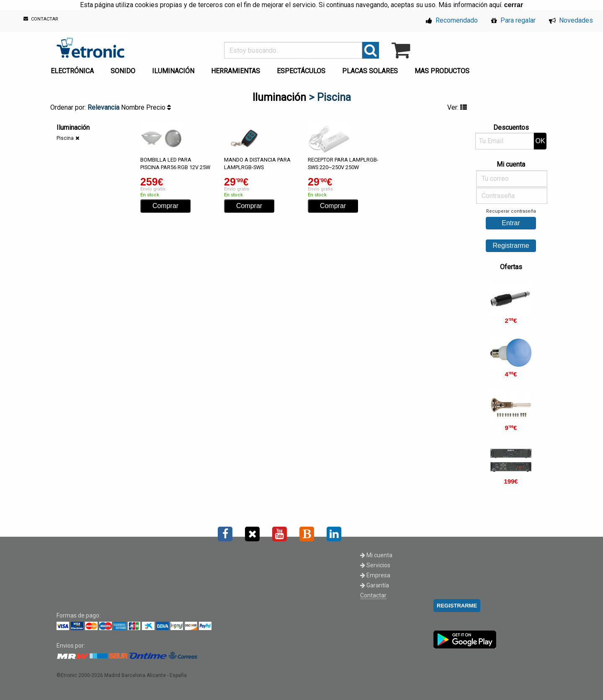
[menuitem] (74, 69)
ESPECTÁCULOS (301, 71)
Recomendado (452, 20)
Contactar (373, 595)
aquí (495, 5)
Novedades (571, 20)
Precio (158, 107)
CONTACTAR (41, 19)
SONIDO (123, 71)
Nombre (134, 107)
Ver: (457, 107)
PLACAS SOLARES (370, 71)
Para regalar (513, 20)
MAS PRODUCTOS (442, 71)
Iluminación (279, 97)
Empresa (375, 575)
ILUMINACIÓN (173, 71)
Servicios (375, 565)
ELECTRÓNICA (72, 71)
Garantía (375, 585)
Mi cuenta (376, 555)
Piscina (65, 138)
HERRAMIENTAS (236, 71)
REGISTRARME (457, 606)
